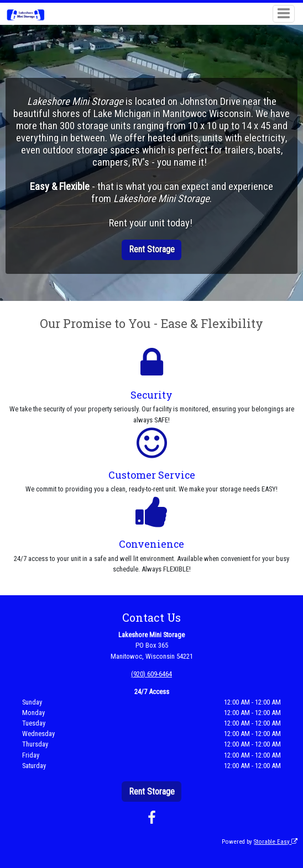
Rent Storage (152, 249)
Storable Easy (276, 842)
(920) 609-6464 (151, 674)
